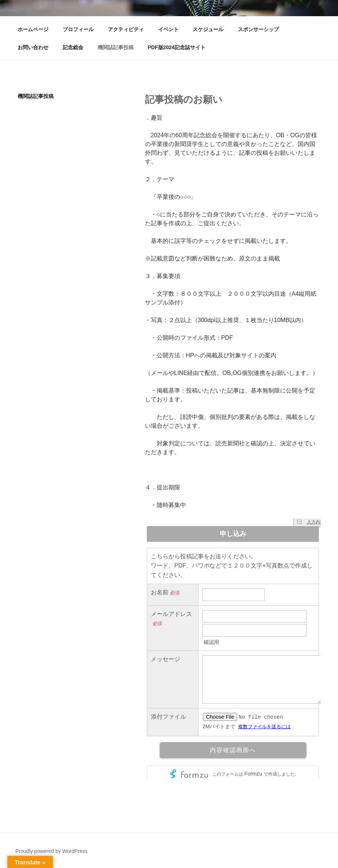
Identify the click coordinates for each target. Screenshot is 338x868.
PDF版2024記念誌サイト (177, 47)
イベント (168, 29)
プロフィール (78, 29)
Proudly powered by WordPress (52, 851)
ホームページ (33, 29)
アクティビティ (126, 29)
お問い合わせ (33, 47)
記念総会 (73, 47)
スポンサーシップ (258, 29)
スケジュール (208, 29)
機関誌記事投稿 (116, 47)
